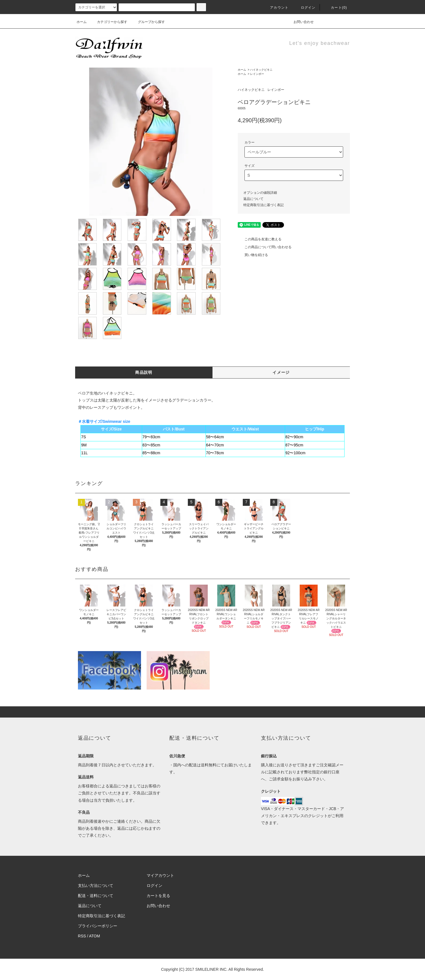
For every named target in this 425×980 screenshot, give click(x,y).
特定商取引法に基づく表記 (264, 205)
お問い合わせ (300, 22)
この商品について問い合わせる (265, 247)
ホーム (82, 22)
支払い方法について (96, 886)
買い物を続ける (253, 255)
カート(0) (336, 8)
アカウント (276, 8)
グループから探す (148, 22)
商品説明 (144, 372)
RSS (82, 936)
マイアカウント (160, 875)
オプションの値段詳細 (260, 193)
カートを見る (158, 896)
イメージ (281, 372)
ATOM (95, 936)
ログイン (305, 8)
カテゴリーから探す (109, 22)
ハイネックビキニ (261, 70)
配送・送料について (96, 896)
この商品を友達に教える (260, 239)
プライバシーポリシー (98, 926)
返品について (253, 199)
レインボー (257, 74)
